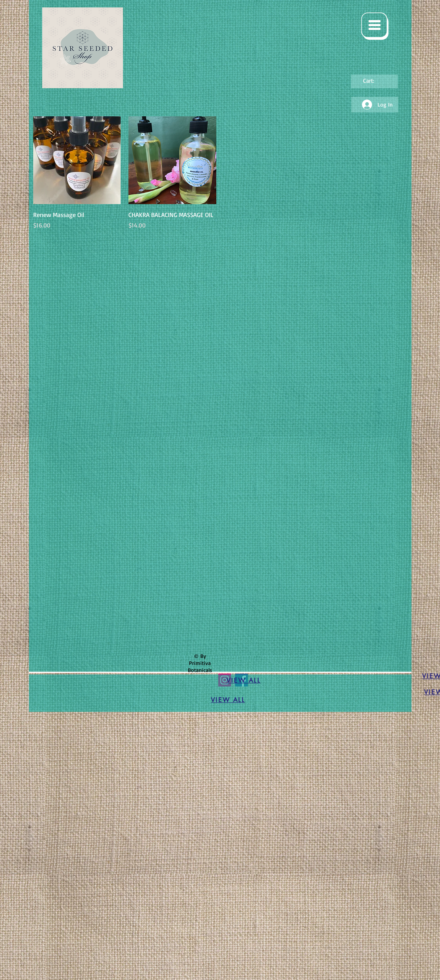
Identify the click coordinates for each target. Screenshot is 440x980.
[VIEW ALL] (244, 681)
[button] (375, 26)
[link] (374, 81)
